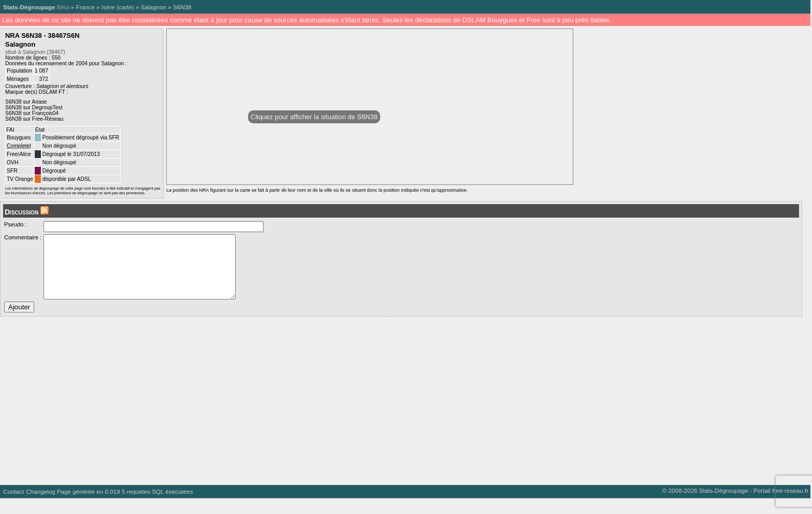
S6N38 (182, 7)
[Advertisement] (311, 412)
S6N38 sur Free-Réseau (34, 119)
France (85, 7)
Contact (13, 507)
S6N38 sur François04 (32, 113)
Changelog (40, 507)
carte (125, 7)
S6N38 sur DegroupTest (34, 108)
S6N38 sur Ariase (26, 102)
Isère (108, 7)
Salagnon (154, 7)
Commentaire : (23, 237)
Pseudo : (15, 224)
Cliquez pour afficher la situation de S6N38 (314, 117)
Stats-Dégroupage (29, 7)
